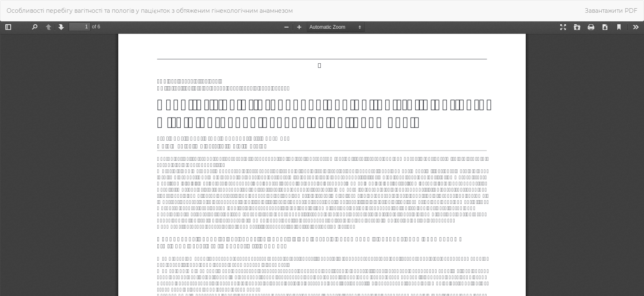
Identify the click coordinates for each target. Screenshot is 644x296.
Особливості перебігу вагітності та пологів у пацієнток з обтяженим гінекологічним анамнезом (150, 11)
